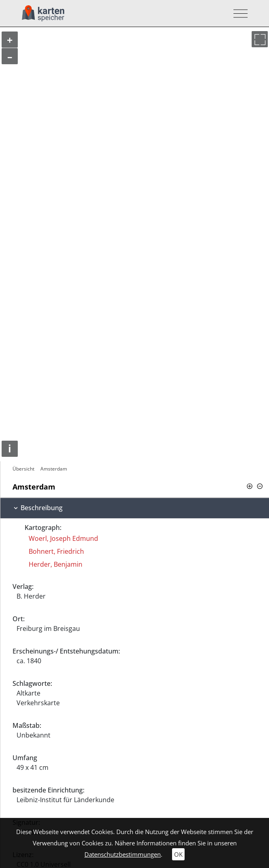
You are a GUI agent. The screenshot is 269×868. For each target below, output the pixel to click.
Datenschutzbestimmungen (123, 854)
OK (178, 854)
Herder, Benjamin (56, 564)
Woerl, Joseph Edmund (63, 538)
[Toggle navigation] (238, 14)
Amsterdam (54, 469)
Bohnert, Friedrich (56, 551)
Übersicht (23, 469)
